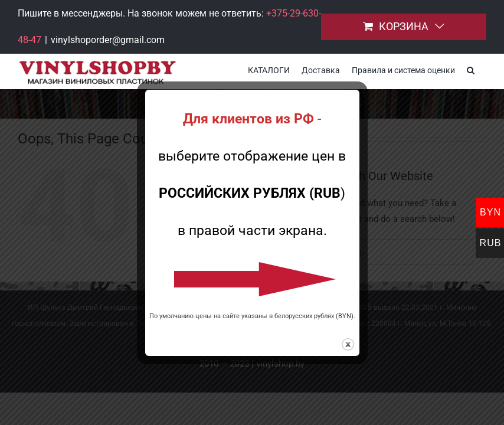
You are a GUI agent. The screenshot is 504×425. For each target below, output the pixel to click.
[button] (471, 69)
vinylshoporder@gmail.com (108, 40)
